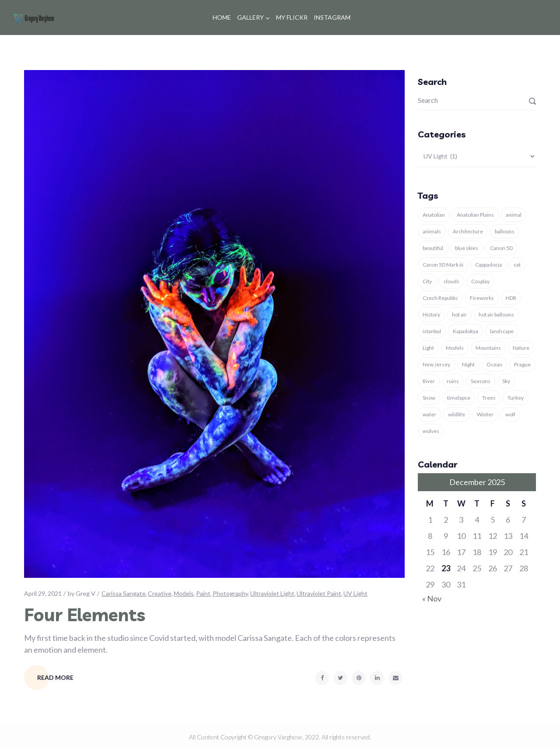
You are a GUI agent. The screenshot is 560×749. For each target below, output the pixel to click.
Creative (160, 593)
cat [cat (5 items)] (517, 265)
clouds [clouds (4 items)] (451, 281)
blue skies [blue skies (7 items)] (467, 248)
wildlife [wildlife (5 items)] (457, 414)
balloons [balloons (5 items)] (505, 231)
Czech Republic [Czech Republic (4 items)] (440, 298)
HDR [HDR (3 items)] (511, 298)
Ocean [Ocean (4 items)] (494, 364)
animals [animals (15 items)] (432, 231)
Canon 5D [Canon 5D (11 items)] (501, 248)
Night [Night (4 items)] (468, 364)
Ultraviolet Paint (319, 593)
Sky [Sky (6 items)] (506, 381)
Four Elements (85, 615)
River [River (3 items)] (429, 381)
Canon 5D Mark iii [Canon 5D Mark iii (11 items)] (443, 265)
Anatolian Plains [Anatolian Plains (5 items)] (475, 215)
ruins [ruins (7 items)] (453, 381)
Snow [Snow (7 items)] (429, 398)
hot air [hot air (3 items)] (459, 315)
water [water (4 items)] (429, 414)
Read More (55, 677)
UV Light (355, 593)
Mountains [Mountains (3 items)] (488, 348)
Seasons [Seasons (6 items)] (481, 381)
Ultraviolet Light (272, 593)
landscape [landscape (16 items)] (502, 331)
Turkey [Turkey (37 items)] (516, 398)
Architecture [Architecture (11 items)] (468, 231)
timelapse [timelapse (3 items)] (459, 398)
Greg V (86, 593)
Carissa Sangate (124, 593)
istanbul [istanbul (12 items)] (432, 331)
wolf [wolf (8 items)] (510, 414)
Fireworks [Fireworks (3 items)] (482, 298)
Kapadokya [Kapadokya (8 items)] (465, 331)
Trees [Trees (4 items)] (489, 398)
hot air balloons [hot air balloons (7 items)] (496, 315)
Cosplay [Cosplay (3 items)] (480, 281)
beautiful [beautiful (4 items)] (433, 248)
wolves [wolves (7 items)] (431, 431)
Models (184, 593)
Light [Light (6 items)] (428, 348)
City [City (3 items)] (427, 281)
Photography (230, 593)
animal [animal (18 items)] (514, 215)
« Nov (432, 598)
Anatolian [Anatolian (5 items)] (434, 215)
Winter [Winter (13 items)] (485, 414)
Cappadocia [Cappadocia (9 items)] (488, 265)
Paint (203, 593)
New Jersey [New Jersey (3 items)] (436, 364)
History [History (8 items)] (431, 315)
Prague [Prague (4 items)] (522, 364)
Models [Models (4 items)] (455, 348)
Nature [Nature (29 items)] (521, 348)
